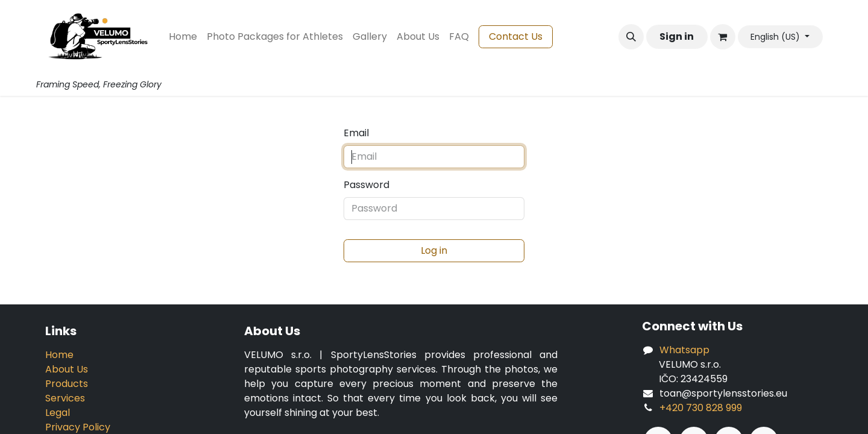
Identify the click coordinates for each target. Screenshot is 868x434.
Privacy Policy (78, 427)
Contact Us (516, 36)
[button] (631, 37)
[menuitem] (183, 37)
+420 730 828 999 (701, 408)
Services (65, 398)
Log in (434, 250)
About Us (67, 369)
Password (366, 185)
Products (67, 384)
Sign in (677, 36)
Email (356, 133)
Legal (58, 413)
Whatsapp (684, 350)
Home (59, 355)
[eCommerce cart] (723, 37)
